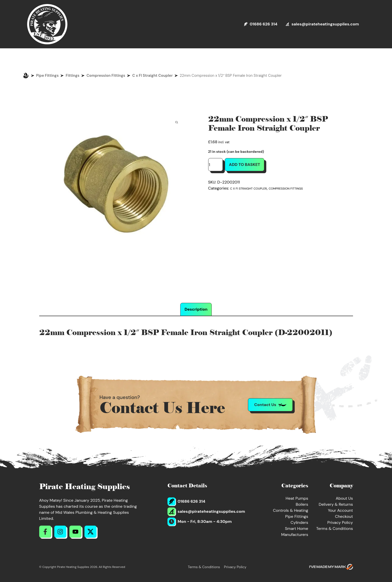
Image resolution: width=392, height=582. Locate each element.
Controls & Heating (291, 510)
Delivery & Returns (336, 504)
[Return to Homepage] (47, 24)
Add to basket (245, 165)
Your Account (340, 510)
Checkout (344, 516)
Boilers (302, 504)
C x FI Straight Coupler (153, 76)
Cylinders (299, 522)
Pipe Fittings (48, 76)
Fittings (73, 76)
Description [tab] (196, 309)
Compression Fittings (106, 76)
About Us (344, 498)
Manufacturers (295, 535)
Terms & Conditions (335, 529)
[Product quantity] (215, 165)
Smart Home (296, 529)
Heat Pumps (297, 498)
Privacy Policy (340, 522)
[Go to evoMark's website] (331, 567)
